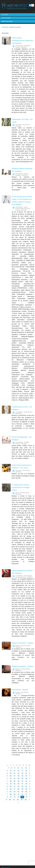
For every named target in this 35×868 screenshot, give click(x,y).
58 (18, 789)
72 (26, 794)
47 (22, 784)
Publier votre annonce (7, 21)
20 (11, 773)
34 (18, 778)
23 (22, 773)
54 (26, 786)
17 (22, 771)
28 (18, 776)
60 (26, 789)
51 (15, 786)
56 (11, 789)
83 (22, 800)
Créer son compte (6, 18)
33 (15, 778)
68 (11, 794)
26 (11, 776)
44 (11, 784)
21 (15, 773)
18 (26, 771)
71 (22, 794)
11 (22, 768)
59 (22, 789)
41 (22, 781)
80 (10, 800)
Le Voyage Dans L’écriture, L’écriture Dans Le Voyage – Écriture (21, 487)
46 (18, 784)
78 (26, 797)
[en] (33, 12)
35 (22, 778)
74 (11, 797)
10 (18, 768)
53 (22, 786)
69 (15, 794)
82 (18, 800)
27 (15, 776)
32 (11, 778)
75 (15, 797)
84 (26, 800)
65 (22, 792)
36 (26, 778)
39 (15, 781)
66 (26, 792)
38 (11, 781)
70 (18, 794)
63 (15, 792)
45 (15, 784)
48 (26, 784)
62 (11, 792)
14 (11, 771)
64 (18, 792)
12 (26, 768)
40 (18, 781)
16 (18, 771)
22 (18, 773)
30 (26, 776)
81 (14, 800)
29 (22, 776)
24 (26, 773)
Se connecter (5, 15)
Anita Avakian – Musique (20, 690)
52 (18, 786)
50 (11, 786)
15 (15, 771)
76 (18, 797)
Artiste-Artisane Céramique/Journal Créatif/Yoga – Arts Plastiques (23, 41)
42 (26, 781)
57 (15, 789)
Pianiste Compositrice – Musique (23, 643)
